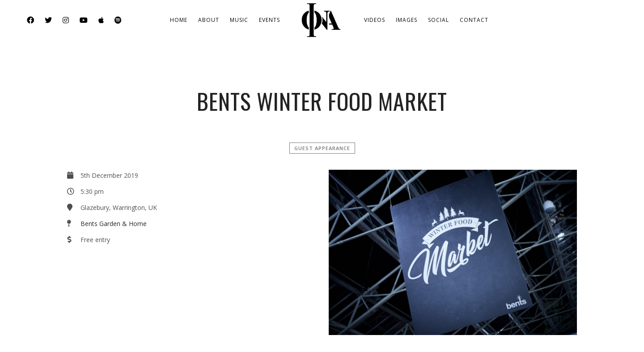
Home (179, 20)
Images (407, 20)
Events (269, 20)
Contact (474, 20)
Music (239, 20)
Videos (375, 20)
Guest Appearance (322, 148)
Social (439, 20)
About (209, 20)
